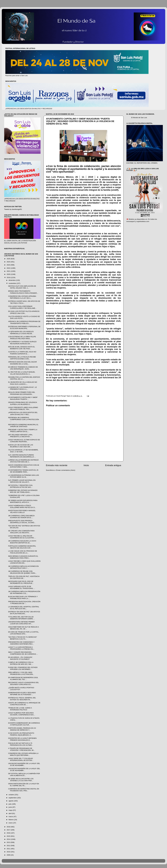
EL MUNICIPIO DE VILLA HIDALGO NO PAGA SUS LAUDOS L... (23, 383)
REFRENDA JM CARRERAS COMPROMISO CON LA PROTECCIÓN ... (24, 419)
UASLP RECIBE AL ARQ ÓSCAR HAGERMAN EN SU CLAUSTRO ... (22, 537)
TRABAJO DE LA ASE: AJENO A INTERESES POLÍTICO (20, 709)
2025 (9, 259)
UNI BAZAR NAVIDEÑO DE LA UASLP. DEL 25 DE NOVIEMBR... (24, 764)
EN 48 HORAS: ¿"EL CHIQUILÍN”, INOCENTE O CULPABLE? (21, 658)
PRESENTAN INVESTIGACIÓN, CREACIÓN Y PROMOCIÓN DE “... (24, 603)
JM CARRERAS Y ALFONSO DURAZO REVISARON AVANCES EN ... (22, 343)
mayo (11, 810)
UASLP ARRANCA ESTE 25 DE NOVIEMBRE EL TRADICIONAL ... (22, 587)
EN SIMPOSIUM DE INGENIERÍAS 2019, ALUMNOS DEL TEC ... (23, 678)
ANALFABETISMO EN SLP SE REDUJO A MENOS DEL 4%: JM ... (23, 628)
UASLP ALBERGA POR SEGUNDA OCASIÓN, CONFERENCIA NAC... (22, 714)
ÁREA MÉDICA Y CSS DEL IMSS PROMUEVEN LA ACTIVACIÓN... (21, 673)
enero (11, 823)
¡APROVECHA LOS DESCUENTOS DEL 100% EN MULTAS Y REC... (23, 413)
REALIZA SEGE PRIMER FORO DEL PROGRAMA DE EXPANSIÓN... (22, 393)
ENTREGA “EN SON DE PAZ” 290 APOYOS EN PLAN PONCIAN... (24, 613)
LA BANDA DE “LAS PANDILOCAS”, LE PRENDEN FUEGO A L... (23, 388)
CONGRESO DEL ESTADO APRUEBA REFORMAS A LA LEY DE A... (22, 297)
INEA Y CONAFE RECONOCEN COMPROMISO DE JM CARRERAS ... (23, 653)
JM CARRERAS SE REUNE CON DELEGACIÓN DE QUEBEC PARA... (22, 572)
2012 (9, 846)
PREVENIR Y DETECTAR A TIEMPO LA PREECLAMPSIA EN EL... (23, 431)
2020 (9, 274)
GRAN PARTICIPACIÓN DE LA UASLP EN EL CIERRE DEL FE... (24, 785)
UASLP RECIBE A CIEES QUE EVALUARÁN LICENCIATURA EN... (24, 562)
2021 (9, 271)
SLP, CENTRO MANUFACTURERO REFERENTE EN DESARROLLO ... (22, 456)
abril (10, 813)
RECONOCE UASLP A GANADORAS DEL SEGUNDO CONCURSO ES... (24, 683)
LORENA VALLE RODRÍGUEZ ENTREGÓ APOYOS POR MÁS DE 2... (23, 461)
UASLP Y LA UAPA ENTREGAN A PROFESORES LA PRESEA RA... (21, 648)
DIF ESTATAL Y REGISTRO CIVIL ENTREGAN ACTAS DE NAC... (21, 486)
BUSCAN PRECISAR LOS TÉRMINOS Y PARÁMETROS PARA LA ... (23, 598)
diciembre (12, 280)
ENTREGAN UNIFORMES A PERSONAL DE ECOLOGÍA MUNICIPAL (24, 327)
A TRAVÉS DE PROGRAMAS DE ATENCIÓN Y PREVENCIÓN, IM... (22, 749)
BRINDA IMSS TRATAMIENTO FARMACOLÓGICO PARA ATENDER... (23, 292)
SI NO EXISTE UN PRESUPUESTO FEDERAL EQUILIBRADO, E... (21, 734)
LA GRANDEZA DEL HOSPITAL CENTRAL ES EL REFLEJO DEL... (24, 608)
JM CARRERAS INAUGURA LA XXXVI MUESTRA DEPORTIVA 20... (22, 542)
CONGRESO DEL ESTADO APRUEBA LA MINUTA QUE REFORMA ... (23, 754)
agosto (11, 801)
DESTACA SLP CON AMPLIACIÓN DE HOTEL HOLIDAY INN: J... (22, 287)
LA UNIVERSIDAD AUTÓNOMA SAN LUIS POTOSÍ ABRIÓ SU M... (24, 476)
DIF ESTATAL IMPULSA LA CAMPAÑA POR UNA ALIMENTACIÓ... (24, 775)
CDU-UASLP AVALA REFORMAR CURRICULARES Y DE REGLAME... (22, 307)
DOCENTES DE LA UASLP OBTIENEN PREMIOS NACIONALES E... (22, 739)
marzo (11, 817)
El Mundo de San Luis (139, 118)
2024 (9, 262)
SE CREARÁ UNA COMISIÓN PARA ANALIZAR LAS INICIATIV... (21, 532)
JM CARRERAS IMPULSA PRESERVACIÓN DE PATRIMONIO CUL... (24, 592)
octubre (12, 795)
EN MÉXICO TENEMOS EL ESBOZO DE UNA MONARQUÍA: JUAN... (23, 368)
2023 (9, 265)
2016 (9, 833)
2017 (9, 830)
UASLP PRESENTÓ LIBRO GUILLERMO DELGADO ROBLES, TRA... (23, 408)
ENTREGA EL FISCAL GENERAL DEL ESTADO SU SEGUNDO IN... (22, 699)
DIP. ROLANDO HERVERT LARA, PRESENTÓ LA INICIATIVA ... (20, 436)
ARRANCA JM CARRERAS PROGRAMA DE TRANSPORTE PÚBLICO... (24, 322)
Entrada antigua (113, 465)
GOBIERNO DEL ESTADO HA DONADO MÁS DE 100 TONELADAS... (23, 491)
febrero (11, 820)
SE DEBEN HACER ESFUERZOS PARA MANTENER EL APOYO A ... (23, 501)
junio (10, 807)
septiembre (13, 798)
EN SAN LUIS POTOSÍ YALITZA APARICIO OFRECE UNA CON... (24, 312)
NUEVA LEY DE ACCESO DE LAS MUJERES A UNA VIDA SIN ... (21, 446)
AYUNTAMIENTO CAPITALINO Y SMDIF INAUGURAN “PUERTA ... (23, 398)
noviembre (13, 283)
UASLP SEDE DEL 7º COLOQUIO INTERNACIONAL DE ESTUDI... (21, 759)
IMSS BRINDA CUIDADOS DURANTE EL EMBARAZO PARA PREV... (23, 557)
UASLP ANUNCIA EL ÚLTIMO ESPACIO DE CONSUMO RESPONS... (24, 441)
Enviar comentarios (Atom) (66, 470)
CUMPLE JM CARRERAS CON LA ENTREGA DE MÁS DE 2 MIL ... (21, 663)
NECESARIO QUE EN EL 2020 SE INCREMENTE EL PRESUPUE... (21, 582)
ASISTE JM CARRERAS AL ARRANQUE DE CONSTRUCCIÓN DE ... (24, 704)
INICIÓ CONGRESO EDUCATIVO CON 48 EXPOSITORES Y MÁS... (24, 466)
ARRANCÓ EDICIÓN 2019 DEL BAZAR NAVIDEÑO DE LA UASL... (23, 363)
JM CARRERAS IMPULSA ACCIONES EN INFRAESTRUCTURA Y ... (23, 567)
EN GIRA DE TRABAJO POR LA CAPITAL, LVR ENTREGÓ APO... (24, 633)
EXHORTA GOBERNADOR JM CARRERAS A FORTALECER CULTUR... (24, 724)
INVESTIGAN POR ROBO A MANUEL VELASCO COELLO (22, 511)
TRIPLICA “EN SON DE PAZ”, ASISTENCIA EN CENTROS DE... (24, 577)
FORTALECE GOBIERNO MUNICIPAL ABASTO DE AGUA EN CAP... (22, 547)
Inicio (86, 465)
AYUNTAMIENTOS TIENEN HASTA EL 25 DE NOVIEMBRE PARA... (23, 471)
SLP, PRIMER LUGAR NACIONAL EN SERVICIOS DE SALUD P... (22, 481)
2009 (9, 855)
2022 (9, 268)
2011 (9, 849)
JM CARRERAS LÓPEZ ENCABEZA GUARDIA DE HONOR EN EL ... (21, 517)
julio (10, 804)
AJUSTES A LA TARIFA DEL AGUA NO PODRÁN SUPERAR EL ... (22, 353)
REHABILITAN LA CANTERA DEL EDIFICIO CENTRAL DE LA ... (24, 378)
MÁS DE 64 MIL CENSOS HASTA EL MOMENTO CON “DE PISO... (22, 348)
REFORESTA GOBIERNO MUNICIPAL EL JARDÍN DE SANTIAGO (23, 426)
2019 (9, 277)
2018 (9, 827)
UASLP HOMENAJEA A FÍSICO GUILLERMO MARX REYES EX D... (22, 506)
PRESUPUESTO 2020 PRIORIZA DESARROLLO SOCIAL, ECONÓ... (22, 522)
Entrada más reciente (57, 465)
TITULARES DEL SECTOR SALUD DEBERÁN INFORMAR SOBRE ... (21, 618)
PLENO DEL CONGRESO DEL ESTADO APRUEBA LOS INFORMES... (23, 668)
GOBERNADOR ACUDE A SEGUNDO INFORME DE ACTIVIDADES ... (22, 694)
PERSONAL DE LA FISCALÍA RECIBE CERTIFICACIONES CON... (22, 358)
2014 (9, 839)
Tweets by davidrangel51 (13, 209)
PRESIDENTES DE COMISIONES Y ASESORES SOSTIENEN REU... (21, 643)
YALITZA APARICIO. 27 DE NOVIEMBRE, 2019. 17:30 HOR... (23, 451)
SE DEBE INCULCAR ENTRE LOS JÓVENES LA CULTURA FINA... (21, 780)
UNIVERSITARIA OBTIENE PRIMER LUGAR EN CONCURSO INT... (21, 623)
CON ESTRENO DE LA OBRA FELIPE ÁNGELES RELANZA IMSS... (22, 338)
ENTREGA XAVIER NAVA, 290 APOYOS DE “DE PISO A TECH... (24, 302)
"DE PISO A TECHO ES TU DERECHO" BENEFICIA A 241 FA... (23, 638)
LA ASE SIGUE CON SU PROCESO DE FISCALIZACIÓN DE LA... (23, 552)
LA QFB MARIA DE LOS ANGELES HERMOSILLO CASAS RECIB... (21, 332)
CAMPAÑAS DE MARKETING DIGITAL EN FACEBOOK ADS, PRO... (24, 790)
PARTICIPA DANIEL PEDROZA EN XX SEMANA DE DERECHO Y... (22, 729)
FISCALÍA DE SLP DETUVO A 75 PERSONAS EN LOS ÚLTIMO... (21, 744)
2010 (9, 852)
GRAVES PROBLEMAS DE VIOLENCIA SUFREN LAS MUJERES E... (23, 403)
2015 (9, 836)
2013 (9, 842)
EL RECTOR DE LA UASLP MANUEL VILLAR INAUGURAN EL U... (22, 373)
